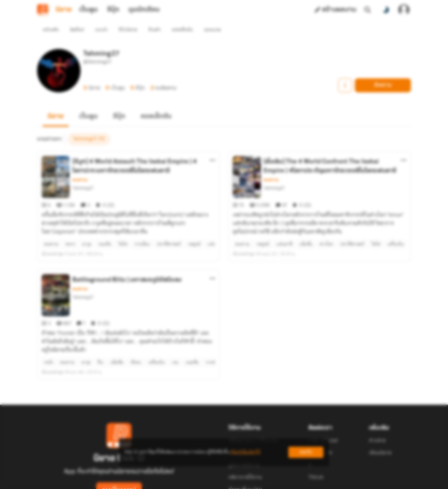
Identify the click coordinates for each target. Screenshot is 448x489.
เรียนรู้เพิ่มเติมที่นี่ (245, 452)
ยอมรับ (306, 452)
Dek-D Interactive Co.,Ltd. (200, 481)
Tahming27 (83, 175)
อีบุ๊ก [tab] (113, 10)
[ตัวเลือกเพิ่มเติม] (212, 148)
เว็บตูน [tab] (88, 10)
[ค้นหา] (367, 10)
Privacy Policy (274, 481)
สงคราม (80, 167)
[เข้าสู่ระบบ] (404, 10)
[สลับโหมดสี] (386, 10)
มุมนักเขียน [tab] (144, 10)
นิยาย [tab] (64, 10)
